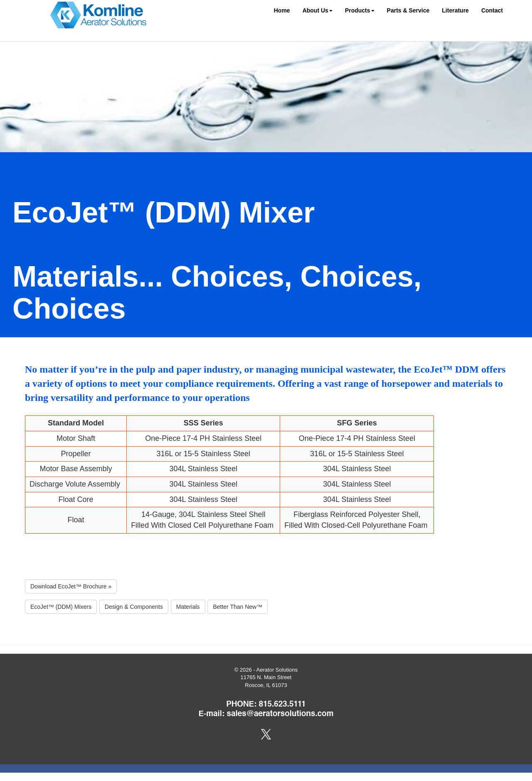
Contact (492, 10)
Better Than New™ (238, 607)
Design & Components (134, 607)
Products (360, 10)
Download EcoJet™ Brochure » (71, 586)
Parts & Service (408, 10)
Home (282, 10)
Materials (188, 607)
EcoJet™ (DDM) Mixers (61, 607)
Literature (455, 10)
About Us (318, 10)
